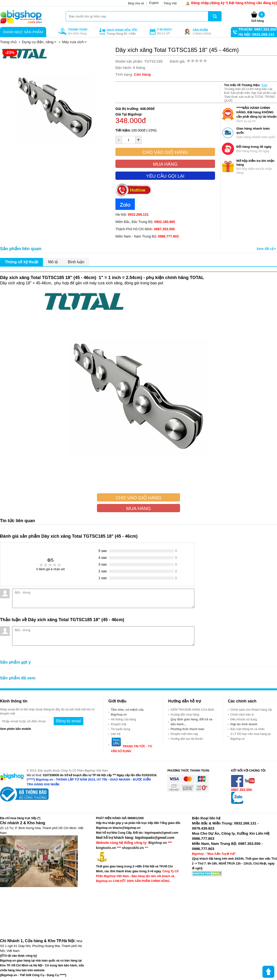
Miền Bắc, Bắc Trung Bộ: (145, 222)
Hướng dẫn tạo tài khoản (187, 739)
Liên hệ (116, 734)
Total (264, 85)
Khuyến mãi (119, 724)
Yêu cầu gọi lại (165, 176)
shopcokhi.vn (133, 848)
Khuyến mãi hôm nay (184, 734)
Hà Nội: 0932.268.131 (256, 34)
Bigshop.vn (158, 843)
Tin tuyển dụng (121, 729)
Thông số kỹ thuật (22, 262)
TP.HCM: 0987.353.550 (257, 29)
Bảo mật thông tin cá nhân (247, 729)
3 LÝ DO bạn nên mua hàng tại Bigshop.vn (251, 736)
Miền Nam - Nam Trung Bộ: (147, 236)
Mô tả (53, 262)
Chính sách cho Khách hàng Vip (251, 710)
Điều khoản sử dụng (244, 719)
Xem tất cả (266, 249)
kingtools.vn (106, 848)
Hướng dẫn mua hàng (185, 715)
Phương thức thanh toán (187, 729)
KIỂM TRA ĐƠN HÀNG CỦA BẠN (192, 710)
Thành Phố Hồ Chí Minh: (145, 229)
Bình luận (76, 262)
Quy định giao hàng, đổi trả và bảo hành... (191, 722)
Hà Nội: (132, 214)
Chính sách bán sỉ (242, 715)
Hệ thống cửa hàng (123, 719)
